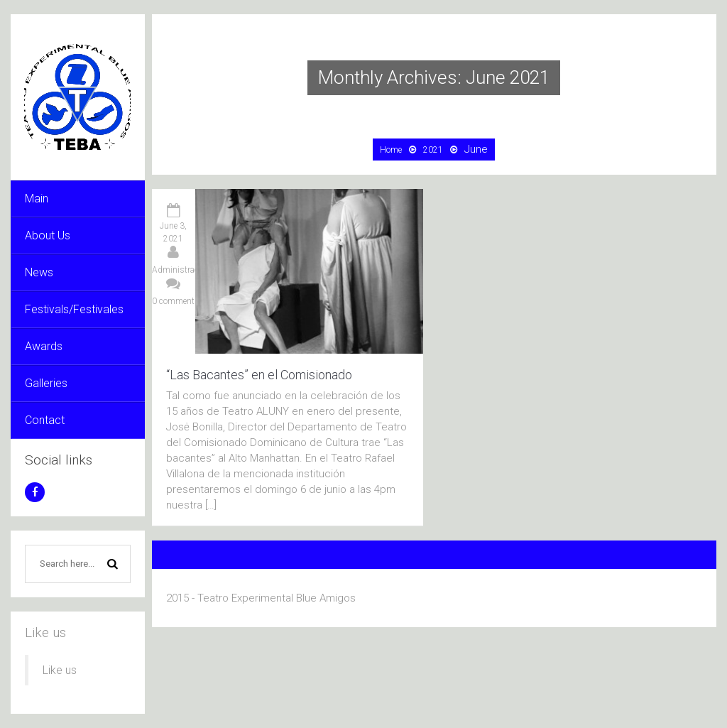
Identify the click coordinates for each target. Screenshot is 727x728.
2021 (433, 150)
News (39, 272)
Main (37, 199)
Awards (44, 346)
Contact (45, 420)
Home (391, 150)
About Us (48, 235)
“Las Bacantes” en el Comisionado (259, 375)
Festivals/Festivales (74, 309)
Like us (45, 632)
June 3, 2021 (173, 232)
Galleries (46, 383)
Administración (181, 270)
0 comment (173, 301)
